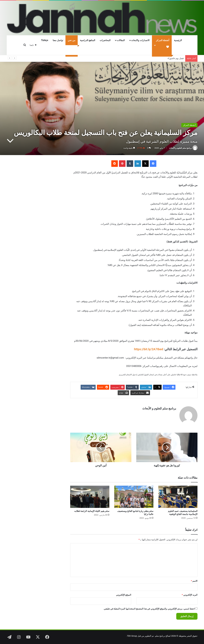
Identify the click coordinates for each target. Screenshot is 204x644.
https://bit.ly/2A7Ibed (149, 349)
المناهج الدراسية (88, 40)
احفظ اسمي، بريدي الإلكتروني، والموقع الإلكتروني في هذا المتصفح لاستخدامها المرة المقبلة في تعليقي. (149, 609)
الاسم (194, 581)
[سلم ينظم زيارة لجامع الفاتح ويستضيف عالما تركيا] (134, 497)
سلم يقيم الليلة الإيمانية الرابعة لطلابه (92, 511)
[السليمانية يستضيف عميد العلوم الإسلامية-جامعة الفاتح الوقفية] (178, 497)
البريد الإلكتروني (190, 595)
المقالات (121, 40)
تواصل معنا (58, 40)
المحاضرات (105, 40)
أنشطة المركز (179, 68)
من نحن (71, 40)
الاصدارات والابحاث (140, 40)
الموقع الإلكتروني (124, 595)
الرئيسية (178, 40)
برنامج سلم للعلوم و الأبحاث (180, 148)
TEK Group (132, 636)
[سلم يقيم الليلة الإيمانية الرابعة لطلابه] (90, 497)
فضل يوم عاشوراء (176, 58)
